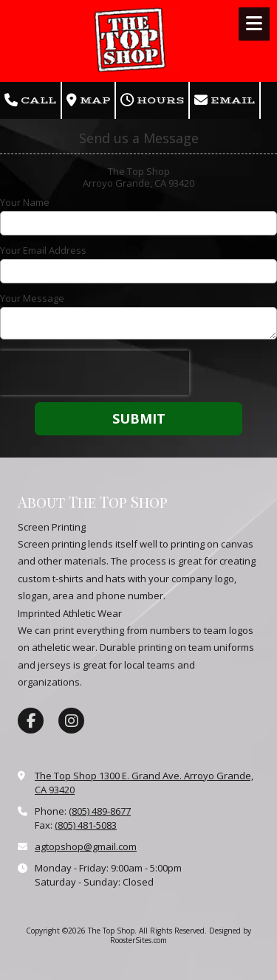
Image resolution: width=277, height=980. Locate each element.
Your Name (25, 202)
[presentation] (95, 373)
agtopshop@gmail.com (86, 846)
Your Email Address (43, 250)
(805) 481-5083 (86, 825)
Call (30, 100)
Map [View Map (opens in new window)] (88, 100)
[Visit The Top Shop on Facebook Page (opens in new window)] (31, 721)
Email (225, 100)
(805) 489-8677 (100, 811)
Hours (152, 100)
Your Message (32, 298)
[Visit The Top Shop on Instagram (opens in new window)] (71, 721)
